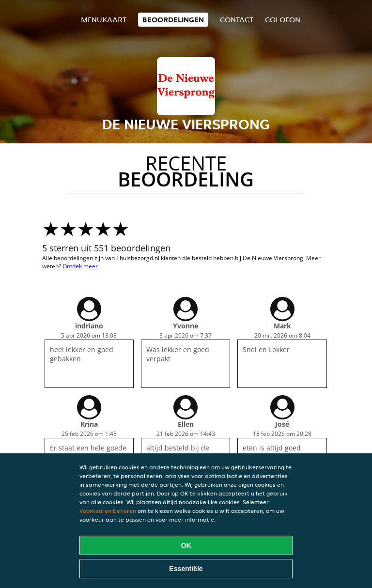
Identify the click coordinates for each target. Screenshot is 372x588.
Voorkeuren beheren (108, 511)
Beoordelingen (173, 20)
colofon (283, 20)
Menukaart (104, 20)
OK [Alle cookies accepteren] (186, 545)
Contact (237, 20)
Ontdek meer (80, 266)
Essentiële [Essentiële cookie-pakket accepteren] (186, 569)
